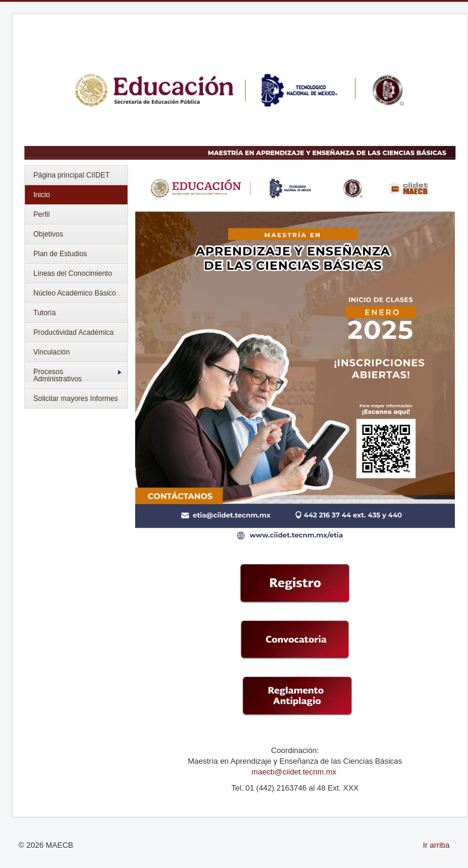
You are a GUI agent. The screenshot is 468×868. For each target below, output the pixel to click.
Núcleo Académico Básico (75, 293)
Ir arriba (436, 845)
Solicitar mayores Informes (76, 399)
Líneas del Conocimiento (73, 273)
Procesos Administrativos (77, 375)
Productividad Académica (74, 332)
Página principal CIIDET (71, 175)
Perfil (41, 214)
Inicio (42, 195)
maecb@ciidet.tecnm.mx (295, 772)
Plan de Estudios (60, 254)
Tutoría (45, 313)
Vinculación (52, 352)
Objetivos (48, 234)
